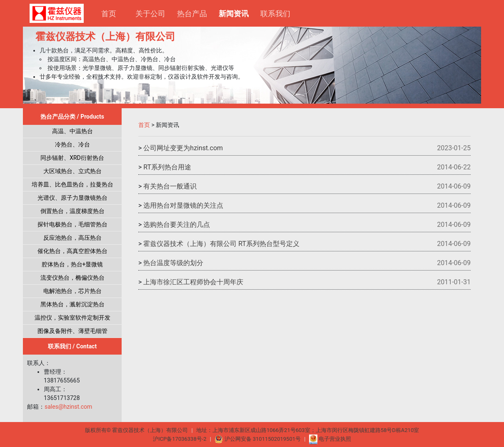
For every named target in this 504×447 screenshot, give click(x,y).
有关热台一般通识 (170, 186)
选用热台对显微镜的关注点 (183, 205)
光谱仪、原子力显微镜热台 (72, 198)
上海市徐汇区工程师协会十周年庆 (193, 282)
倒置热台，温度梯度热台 (72, 211)
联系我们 (275, 14)
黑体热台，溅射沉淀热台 (72, 304)
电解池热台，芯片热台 (72, 291)
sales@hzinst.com (68, 407)
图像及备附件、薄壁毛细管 (72, 331)
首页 (109, 14)
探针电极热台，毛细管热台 (72, 224)
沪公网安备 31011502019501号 (258, 439)
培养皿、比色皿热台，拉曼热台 (72, 184)
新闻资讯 (237, 13)
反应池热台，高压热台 (72, 238)
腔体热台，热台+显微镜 (72, 264)
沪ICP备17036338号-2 (180, 439)
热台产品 (192, 14)
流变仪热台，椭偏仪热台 (72, 278)
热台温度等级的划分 (173, 263)
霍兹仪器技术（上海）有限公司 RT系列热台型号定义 (221, 244)
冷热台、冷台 (72, 144)
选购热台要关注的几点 (177, 225)
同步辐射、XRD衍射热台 (72, 158)
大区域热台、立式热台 (72, 171)
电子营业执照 (330, 439)
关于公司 (150, 14)
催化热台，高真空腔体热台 (72, 251)
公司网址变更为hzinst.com (183, 148)
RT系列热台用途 (167, 167)
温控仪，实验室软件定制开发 (72, 318)
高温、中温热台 (72, 131)
